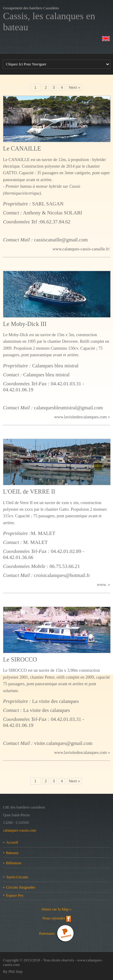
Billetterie (14, 863)
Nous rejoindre (54, 918)
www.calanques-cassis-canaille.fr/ (81, 249)
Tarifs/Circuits (17, 877)
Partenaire (47, 933)
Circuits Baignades (21, 887)
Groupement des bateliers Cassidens (31, 8)
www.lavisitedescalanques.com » (82, 417)
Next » (74, 87)
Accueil (12, 842)
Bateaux (12, 853)
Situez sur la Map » (57, 909)
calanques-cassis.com (20, 830)
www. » (104, 585)
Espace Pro (15, 895)
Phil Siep (16, 972)
